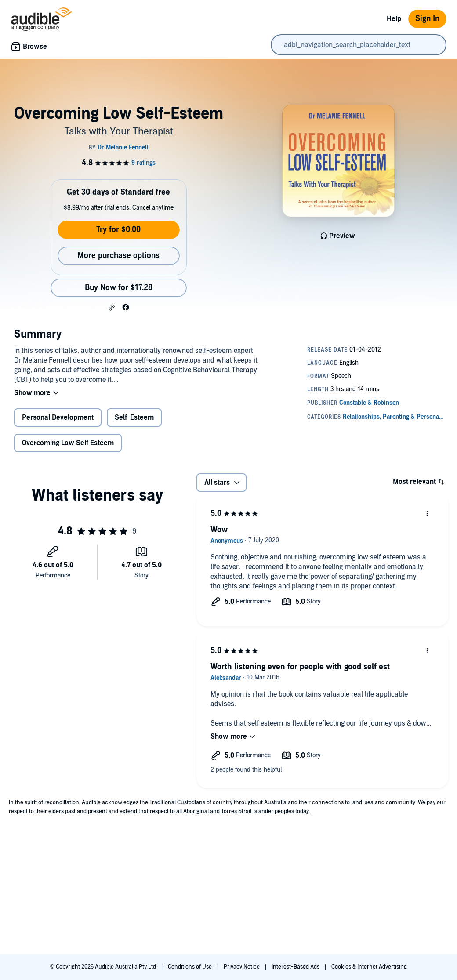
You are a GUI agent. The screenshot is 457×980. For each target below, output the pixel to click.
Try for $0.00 (118, 230)
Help (394, 19)
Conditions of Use (190, 967)
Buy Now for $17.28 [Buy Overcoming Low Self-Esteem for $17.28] (119, 288)
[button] (112, 308)
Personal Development (58, 417)
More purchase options (118, 256)
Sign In (427, 19)
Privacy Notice (242, 967)
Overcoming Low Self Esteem (68, 443)
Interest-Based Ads (296, 967)
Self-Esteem (134, 417)
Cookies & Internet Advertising (369, 967)
